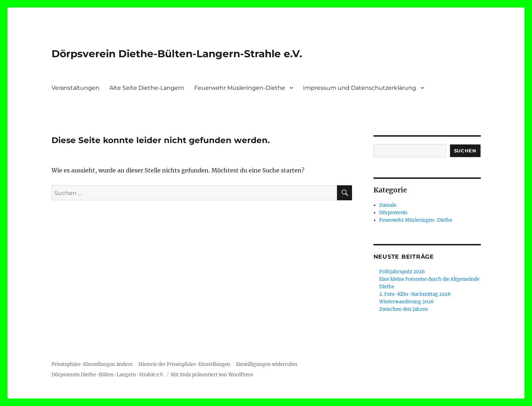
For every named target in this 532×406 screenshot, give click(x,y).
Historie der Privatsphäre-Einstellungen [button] (184, 364)
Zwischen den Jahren (404, 309)
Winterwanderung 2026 (407, 302)
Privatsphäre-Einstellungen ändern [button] (92, 364)
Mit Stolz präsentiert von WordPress (212, 375)
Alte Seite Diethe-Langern (147, 88)
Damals (388, 205)
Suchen (465, 151)
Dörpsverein (393, 213)
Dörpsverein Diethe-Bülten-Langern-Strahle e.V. (177, 54)
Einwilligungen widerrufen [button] (267, 364)
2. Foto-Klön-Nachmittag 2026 (415, 294)
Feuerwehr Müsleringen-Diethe (240, 88)
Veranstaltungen (75, 88)
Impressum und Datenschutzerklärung (360, 88)
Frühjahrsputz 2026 (402, 272)
